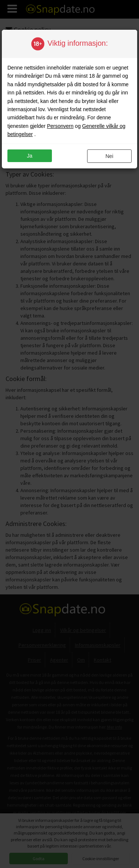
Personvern (60, 126)
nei (109, 156)
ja (30, 156)
